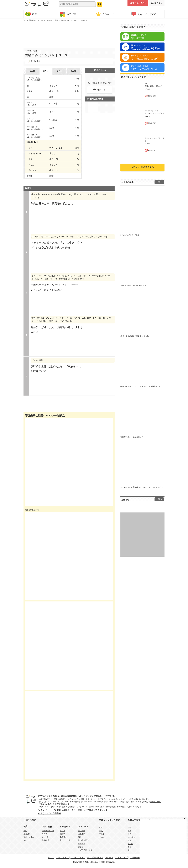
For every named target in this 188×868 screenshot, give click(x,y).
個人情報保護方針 (95, 858)
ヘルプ (51, 858)
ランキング (105, 14)
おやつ (44, 834)
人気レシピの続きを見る (142, 167)
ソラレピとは (62, 858)
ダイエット (28, 840)
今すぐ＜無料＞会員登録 (49, 813)
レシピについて (78, 858)
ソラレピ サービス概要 (49, 810)
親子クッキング (48, 831)
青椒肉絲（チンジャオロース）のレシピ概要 (43, 20)
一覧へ (159, 182)
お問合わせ (135, 858)
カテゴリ (68, 14)
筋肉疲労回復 (83, 840)
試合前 (81, 847)
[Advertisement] (69, 34)
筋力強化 (82, 831)
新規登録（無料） (139, 3)
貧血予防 (82, 834)
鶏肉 (130, 828)
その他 (102, 837)
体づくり (45, 837)
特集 (31, 14)
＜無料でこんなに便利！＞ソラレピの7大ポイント (84, 810)
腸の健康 (27, 834)
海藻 (130, 847)
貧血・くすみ (29, 837)
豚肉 (130, 831)
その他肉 (131, 837)
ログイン (157, 3)
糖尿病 (63, 834)
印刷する (101, 90)
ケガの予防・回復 (85, 850)
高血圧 (63, 831)
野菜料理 (45, 840)
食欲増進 (82, 844)
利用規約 (109, 858)
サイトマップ (121, 858)
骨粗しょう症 (65, 840)
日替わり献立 (156, 802)
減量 (80, 837)
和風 (101, 828)
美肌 (25, 831)
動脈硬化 (63, 837)
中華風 (102, 834)
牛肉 (130, 834)
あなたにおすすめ (144, 14)
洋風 (101, 831)
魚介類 (130, 844)
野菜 (130, 840)
